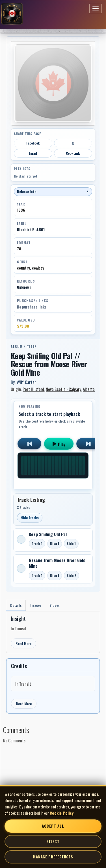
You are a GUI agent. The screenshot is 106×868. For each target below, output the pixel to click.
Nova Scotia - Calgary (63, 389)
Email (33, 153)
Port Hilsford (33, 389)
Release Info (53, 192)
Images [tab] (36, 605)
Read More (23, 643)
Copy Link (73, 153)
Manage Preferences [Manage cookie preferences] (53, 857)
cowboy (38, 268)
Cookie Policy (62, 813)
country (23, 268)
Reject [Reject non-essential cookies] (53, 841)
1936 (21, 210)
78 (19, 249)
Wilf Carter (26, 382)
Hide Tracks (30, 518)
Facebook (33, 143)
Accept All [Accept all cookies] (53, 826)
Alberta (89, 389)
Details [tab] (16, 605)
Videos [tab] (55, 605)
